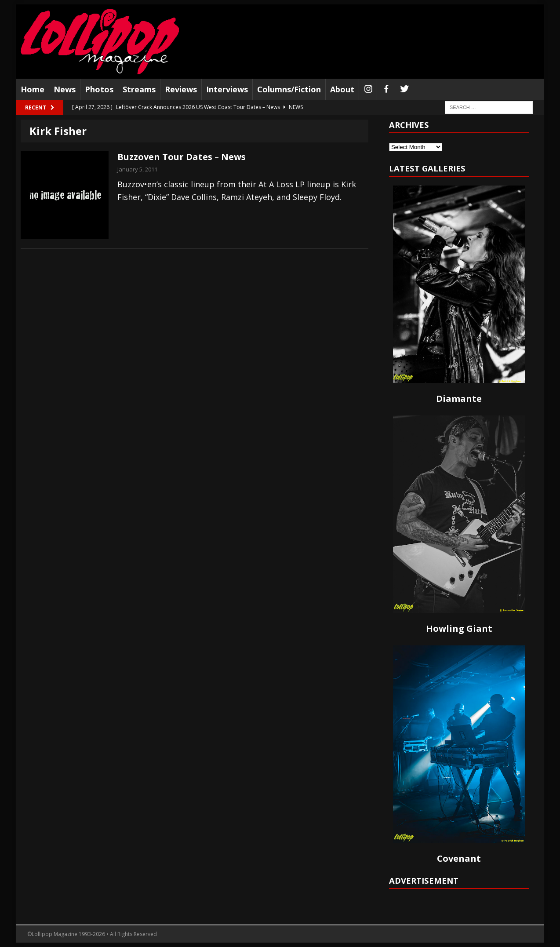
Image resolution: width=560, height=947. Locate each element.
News (65, 89)
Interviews (227, 89)
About (342, 89)
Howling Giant (459, 628)
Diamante (459, 399)
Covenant (459, 858)
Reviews (181, 89)
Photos (99, 89)
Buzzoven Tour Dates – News (182, 157)
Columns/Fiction (289, 89)
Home (33, 89)
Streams (139, 89)
